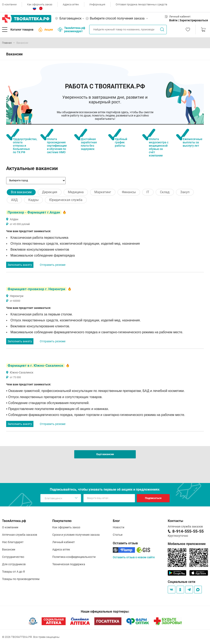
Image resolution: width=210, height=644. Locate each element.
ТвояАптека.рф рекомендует (71, 30)
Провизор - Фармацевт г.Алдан (34, 212)
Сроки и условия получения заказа (76, 535)
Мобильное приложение (187, 544)
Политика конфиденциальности (74, 557)
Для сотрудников (14, 564)
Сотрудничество (13, 557)
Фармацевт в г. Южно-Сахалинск (35, 365)
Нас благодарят (13, 542)
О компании (9, 4)
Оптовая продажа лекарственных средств (141, 4)
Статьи (118, 535)
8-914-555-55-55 (188, 531)
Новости (119, 527)
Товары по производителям (21, 579)
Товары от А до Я (13, 572)
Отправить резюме (53, 265)
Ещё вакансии (105, 454)
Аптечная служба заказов (20, 535)
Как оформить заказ (40, 4)
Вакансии (9, 549)
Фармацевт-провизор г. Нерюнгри (36, 289)
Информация (97, 4)
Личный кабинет (64, 542)
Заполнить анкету (20, 265)
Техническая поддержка (69, 564)
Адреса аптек (71, 4)
